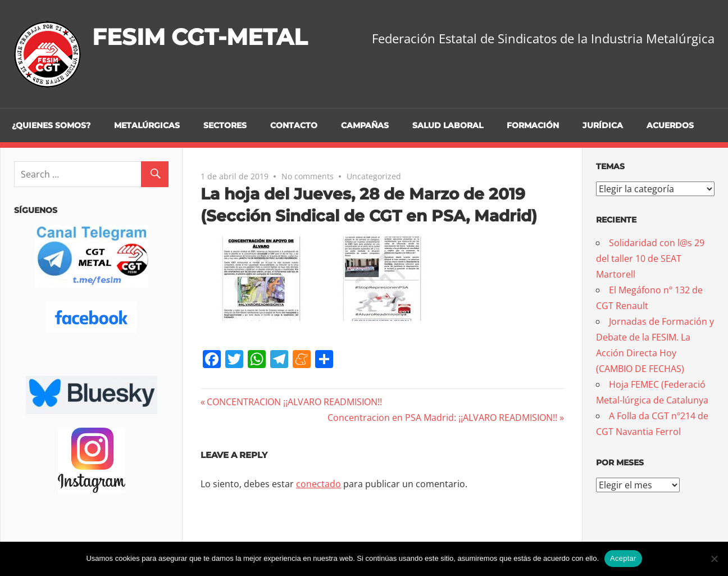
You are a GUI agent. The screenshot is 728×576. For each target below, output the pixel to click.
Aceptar (623, 558)
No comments (308, 176)
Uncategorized (374, 176)
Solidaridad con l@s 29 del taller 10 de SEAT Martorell (650, 258)
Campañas (365, 125)
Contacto (294, 125)
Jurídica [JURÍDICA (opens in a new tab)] (603, 125)
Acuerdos (670, 125)
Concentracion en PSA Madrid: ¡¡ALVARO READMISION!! (442, 418)
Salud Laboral (448, 125)
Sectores (225, 125)
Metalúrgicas (147, 125)
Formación (533, 125)
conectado (319, 484)
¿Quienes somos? (51, 125)
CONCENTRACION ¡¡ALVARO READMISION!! (294, 402)
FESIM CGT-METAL (200, 37)
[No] (714, 559)
